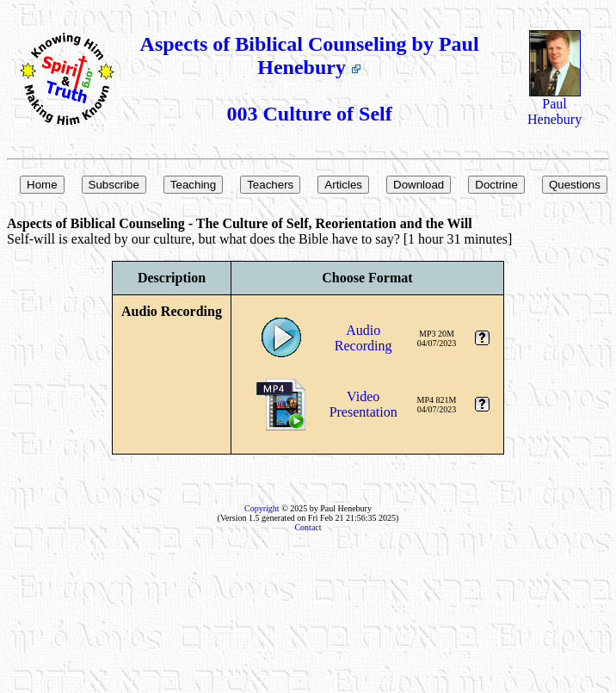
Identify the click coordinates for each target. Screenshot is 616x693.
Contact (308, 527)
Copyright (262, 508)
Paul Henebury (554, 105)
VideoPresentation (363, 404)
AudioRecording (363, 338)
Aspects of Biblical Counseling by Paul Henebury (310, 56)
